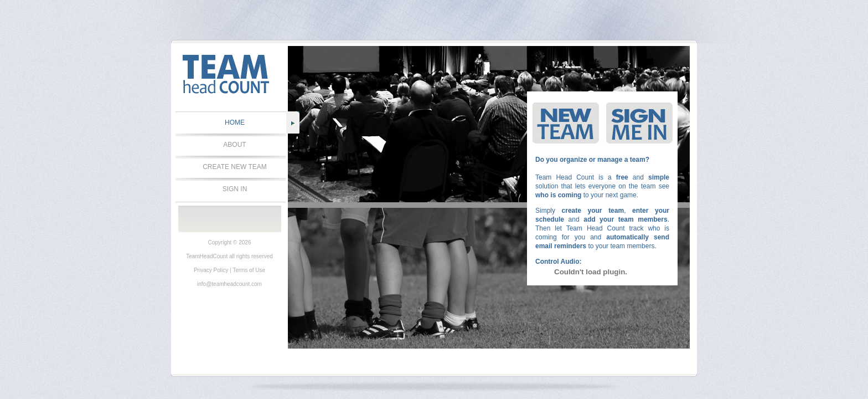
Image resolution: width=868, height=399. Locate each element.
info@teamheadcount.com (229, 284)
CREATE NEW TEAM (235, 167)
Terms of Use (249, 270)
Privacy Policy (211, 270)
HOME (235, 122)
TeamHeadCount (207, 256)
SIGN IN (235, 189)
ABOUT (234, 145)
